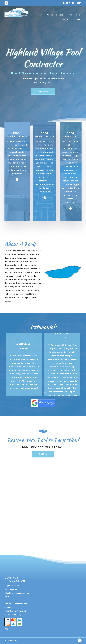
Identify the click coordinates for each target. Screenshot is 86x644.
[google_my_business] (6, 3)
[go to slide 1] (42, 393)
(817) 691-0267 (74, 3)
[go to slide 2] (44, 393)
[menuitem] (41, 15)
